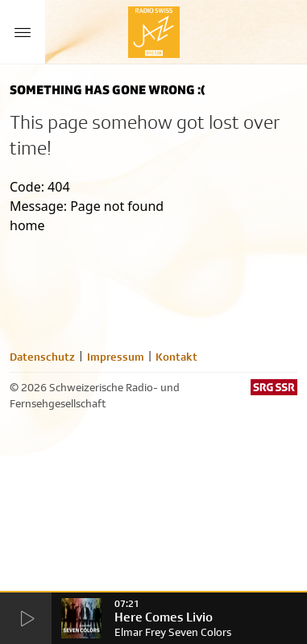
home (27, 225)
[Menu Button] (23, 32)
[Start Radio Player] (26, 619)
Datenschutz (42, 357)
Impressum (116, 357)
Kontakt (176, 357)
